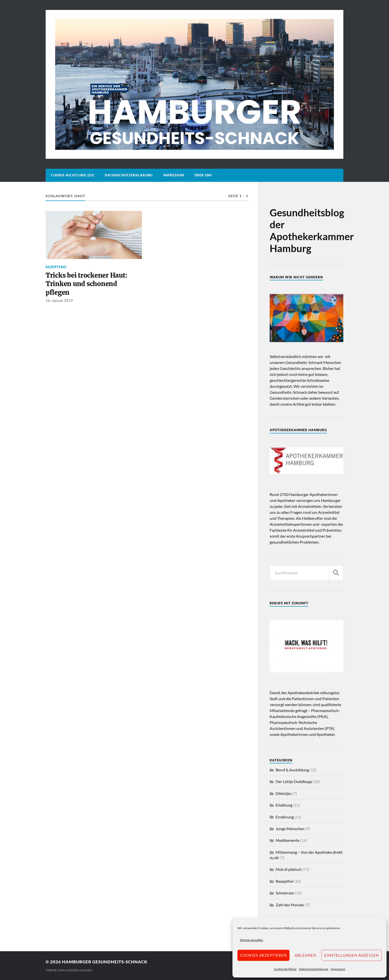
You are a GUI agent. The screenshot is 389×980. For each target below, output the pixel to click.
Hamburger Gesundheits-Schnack (105, 962)
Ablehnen (306, 955)
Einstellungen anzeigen (352, 955)
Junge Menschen (290, 829)
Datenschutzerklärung (314, 969)
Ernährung (285, 817)
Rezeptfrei (56, 267)
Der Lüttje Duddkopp (294, 781)
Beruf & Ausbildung (292, 770)
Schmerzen (285, 893)
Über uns (203, 175)
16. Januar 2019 (59, 300)
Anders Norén (79, 970)
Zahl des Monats (290, 905)
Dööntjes (284, 793)
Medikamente (288, 840)
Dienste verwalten (252, 940)
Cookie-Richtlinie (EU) (73, 175)
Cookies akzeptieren (263, 955)
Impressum (338, 969)
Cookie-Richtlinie (285, 969)
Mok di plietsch (289, 869)
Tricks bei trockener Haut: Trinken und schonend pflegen (86, 284)
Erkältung (284, 805)
